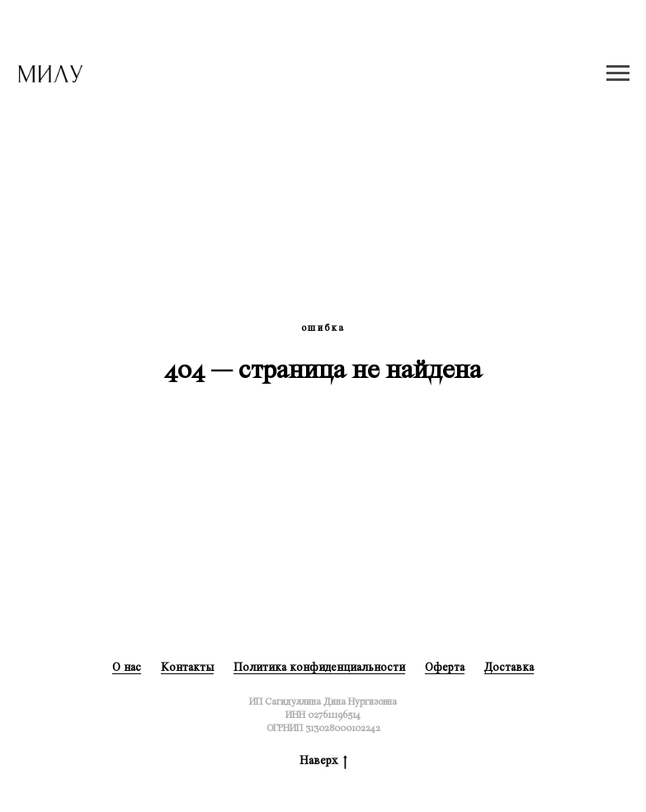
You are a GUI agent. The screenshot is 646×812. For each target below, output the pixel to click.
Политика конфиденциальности (319, 667)
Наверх (323, 761)
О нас (127, 667)
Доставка (509, 667)
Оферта (445, 667)
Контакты (187, 667)
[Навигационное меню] (618, 73)
